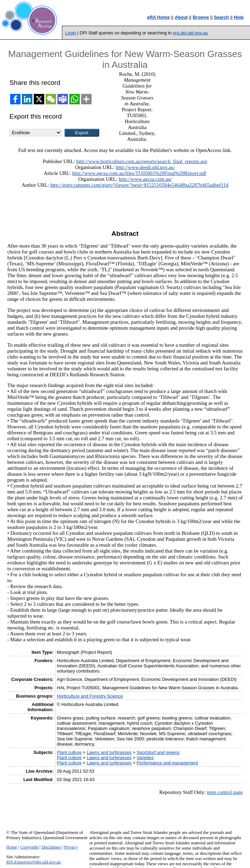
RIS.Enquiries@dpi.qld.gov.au (34, 862)
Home (12, 847)
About (181, 17)
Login (71, 33)
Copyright (29, 847)
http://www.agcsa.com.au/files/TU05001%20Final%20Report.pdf (139, 173)
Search (221, 17)
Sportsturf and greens (158, 752)
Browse (201, 17)
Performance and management (167, 763)
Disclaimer (51, 847)
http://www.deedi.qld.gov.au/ (145, 167)
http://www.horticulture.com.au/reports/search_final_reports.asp (142, 161)
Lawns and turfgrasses (109, 752)
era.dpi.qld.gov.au (191, 33)
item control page (225, 792)
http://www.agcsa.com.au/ (145, 179)
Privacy (71, 847)
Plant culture (69, 752)
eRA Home (158, 17)
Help (239, 17)
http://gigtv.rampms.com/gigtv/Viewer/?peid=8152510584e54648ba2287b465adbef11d (139, 185)
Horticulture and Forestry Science (90, 696)
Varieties (145, 758)
